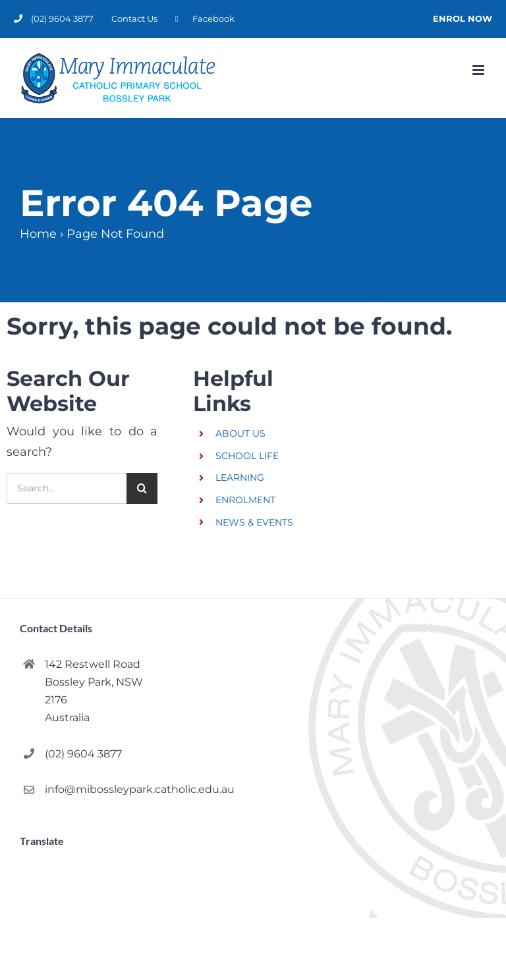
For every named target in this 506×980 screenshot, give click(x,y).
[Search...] (67, 488)
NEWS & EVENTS (254, 522)
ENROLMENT (245, 500)
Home (38, 234)
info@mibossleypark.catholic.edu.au (103, 789)
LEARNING (240, 477)
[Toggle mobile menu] (479, 70)
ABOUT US (240, 433)
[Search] (142, 488)
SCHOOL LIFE (247, 456)
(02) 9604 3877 (83, 754)
